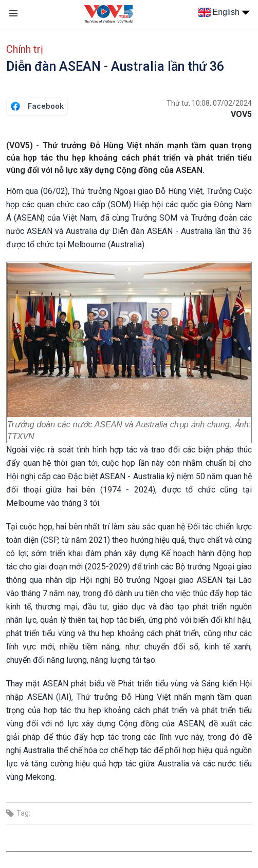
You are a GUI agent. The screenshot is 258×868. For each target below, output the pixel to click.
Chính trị (25, 49)
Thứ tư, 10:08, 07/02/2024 (209, 103)
